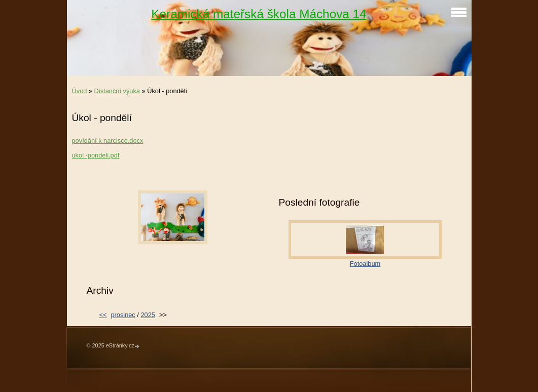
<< (103, 315)
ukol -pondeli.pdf (96, 155)
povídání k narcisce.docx (108, 141)
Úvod (80, 91)
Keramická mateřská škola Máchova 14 (259, 14)
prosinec (123, 315)
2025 (148, 315)
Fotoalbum (365, 264)
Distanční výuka (117, 91)
